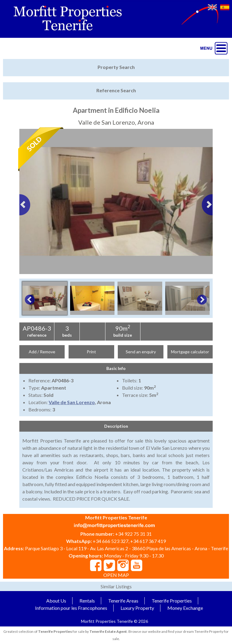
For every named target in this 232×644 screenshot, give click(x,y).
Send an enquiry (141, 352)
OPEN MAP (116, 575)
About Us (56, 601)
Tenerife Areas (123, 601)
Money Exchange (185, 608)
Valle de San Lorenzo (72, 402)
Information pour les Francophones (71, 608)
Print (91, 352)
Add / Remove (42, 352)
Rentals (87, 601)
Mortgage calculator (190, 352)
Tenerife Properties (172, 601)
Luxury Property (137, 608)
